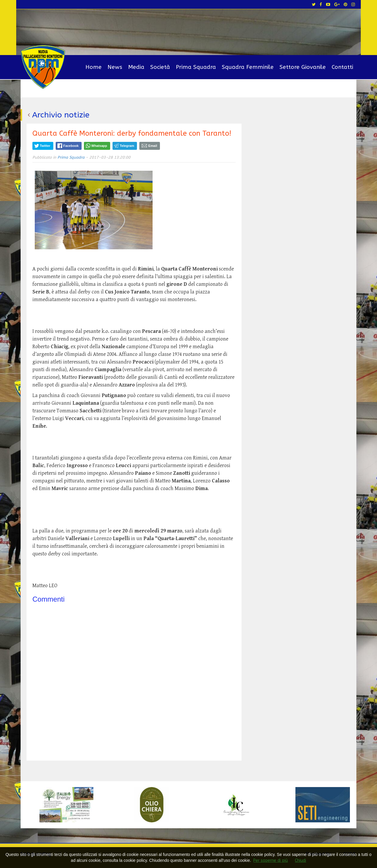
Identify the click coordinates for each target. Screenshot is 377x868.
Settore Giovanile (303, 67)
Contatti (342, 67)
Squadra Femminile (248, 67)
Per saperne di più (271, 860)
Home (94, 67)
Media (136, 67)
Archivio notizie (61, 115)
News (115, 67)
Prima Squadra (196, 67)
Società (160, 67)
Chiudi (300, 860)
